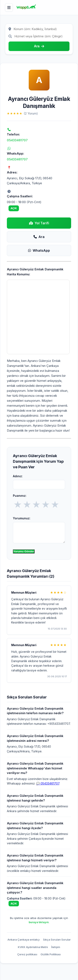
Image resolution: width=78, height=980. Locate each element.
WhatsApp (39, 250)
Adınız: (18, 476)
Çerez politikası (27, 954)
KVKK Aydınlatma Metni (33, 947)
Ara (39, 237)
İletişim (56, 947)
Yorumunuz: (22, 518)
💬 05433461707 (48, 783)
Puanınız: (20, 496)
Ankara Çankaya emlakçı (24, 940)
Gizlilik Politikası (51, 954)
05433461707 (17, 140)
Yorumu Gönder (24, 551)
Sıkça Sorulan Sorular (57, 940)
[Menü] (9, 7)
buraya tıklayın (39, 922)
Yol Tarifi (39, 223)
